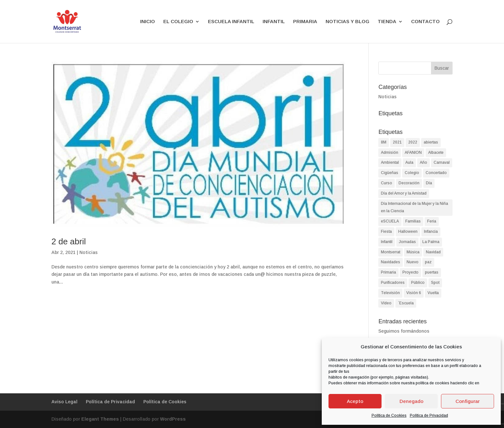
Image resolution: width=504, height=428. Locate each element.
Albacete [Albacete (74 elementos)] (436, 153)
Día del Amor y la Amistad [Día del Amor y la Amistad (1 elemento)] (404, 193)
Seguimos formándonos (404, 331)
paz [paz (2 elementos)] (428, 262)
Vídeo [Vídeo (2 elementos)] (386, 303)
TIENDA (387, 22)
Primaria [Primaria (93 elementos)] (388, 272)
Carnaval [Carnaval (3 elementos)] (442, 162)
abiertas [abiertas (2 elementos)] (431, 142)
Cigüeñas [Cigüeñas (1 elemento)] (390, 173)
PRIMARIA (305, 22)
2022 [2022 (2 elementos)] (413, 142)
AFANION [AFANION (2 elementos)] (413, 153)
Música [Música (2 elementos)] (413, 252)
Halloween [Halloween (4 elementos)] (408, 231)
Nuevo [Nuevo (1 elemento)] (413, 262)
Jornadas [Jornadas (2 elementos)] (407, 242)
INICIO (148, 22)
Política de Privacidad (429, 415)
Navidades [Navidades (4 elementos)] (391, 262)
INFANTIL (274, 22)
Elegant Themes (100, 419)
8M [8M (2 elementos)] (384, 142)
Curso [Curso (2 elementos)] (387, 183)
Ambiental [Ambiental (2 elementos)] (390, 162)
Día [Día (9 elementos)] (429, 183)
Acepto (355, 401)
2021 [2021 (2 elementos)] (397, 142)
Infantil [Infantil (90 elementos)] (387, 242)
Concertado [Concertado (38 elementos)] (436, 173)
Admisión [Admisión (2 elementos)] (390, 153)
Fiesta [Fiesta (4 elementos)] (386, 231)
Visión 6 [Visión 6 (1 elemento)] (414, 293)
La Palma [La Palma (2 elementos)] (431, 242)
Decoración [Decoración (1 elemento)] (409, 183)
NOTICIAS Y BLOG (347, 22)
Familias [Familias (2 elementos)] (413, 221)
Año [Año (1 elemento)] (423, 162)
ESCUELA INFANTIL (231, 22)
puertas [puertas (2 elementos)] (432, 272)
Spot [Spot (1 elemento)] (435, 283)
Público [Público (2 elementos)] (418, 283)
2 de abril (69, 241)
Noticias (89, 252)
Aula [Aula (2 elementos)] (409, 162)
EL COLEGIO (178, 22)
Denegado (411, 401)
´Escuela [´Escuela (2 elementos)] (406, 303)
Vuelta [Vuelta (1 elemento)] (433, 293)
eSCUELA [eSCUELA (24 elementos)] (390, 221)
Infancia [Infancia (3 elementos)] (431, 231)
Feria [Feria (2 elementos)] (432, 221)
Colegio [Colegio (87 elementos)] (412, 173)
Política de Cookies (389, 415)
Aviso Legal (64, 402)
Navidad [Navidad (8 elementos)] (433, 252)
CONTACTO (425, 22)
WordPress (173, 419)
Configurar (468, 401)
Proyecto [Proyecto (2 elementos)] (410, 272)
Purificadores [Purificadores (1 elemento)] (393, 283)
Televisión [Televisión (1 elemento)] (390, 293)
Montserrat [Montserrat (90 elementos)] (391, 252)
